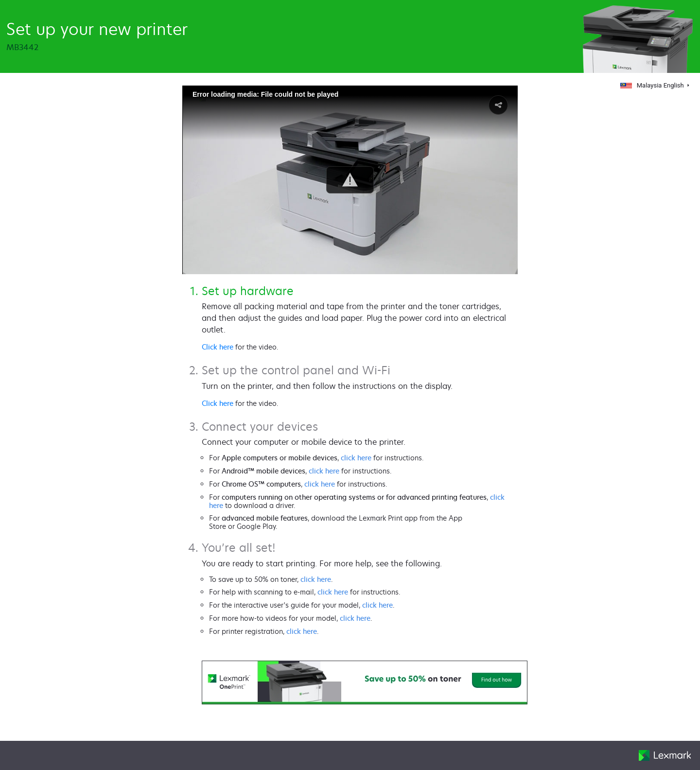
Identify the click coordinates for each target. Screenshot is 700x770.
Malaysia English (653, 85)
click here (356, 458)
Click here (218, 347)
